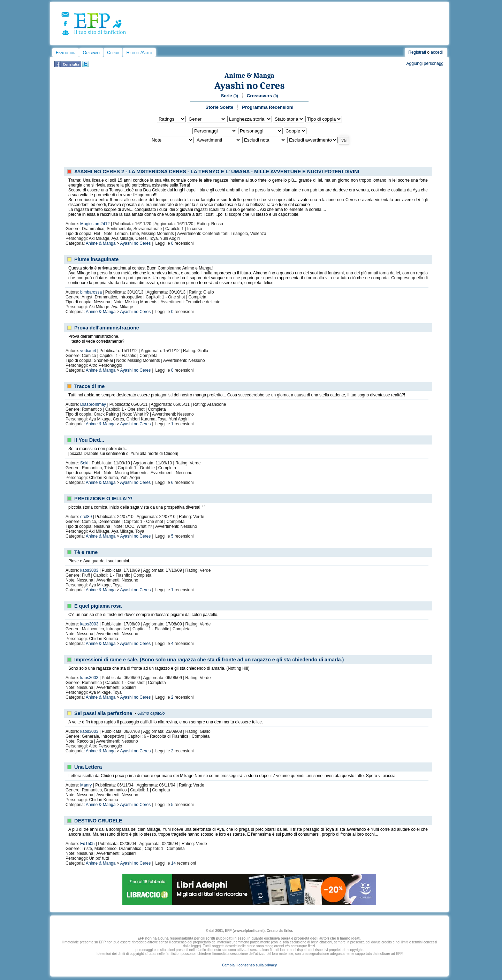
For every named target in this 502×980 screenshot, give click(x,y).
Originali (91, 52)
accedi (437, 52)
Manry (86, 785)
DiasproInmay (93, 404)
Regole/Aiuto (139, 52)
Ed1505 (87, 844)
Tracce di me (89, 386)
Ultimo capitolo (151, 713)
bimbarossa (91, 292)
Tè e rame (86, 552)
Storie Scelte (219, 107)
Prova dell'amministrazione (107, 328)
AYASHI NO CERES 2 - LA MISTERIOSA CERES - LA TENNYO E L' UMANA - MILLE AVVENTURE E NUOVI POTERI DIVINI (217, 172)
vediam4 (88, 351)
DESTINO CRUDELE (98, 821)
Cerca (113, 52)
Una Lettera (88, 767)
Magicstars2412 (95, 224)
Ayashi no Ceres (250, 86)
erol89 (86, 517)
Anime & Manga (249, 75)
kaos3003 (89, 570)
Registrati (417, 52)
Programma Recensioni (268, 107)
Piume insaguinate (96, 259)
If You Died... (89, 440)
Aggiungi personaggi (425, 63)
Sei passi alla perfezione (103, 713)
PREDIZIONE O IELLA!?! (103, 499)
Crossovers (263, 96)
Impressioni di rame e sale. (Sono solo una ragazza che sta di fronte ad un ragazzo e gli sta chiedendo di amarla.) (209, 660)
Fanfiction (66, 52)
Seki (84, 463)
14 (173, 863)
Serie (229, 96)
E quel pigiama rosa (98, 606)
